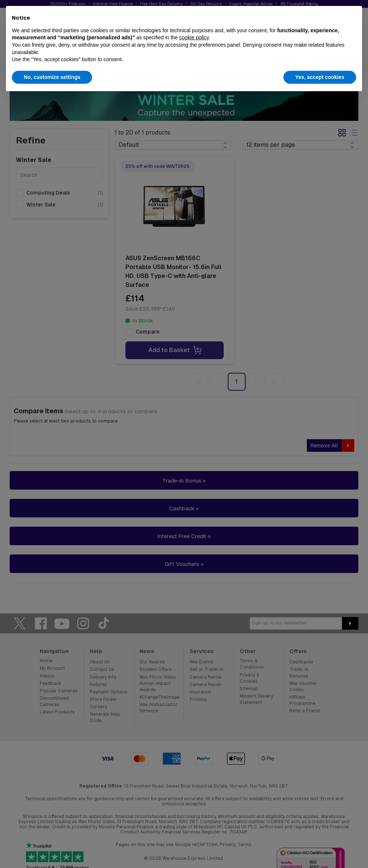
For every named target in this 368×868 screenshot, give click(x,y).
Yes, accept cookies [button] (320, 77)
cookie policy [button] (194, 37)
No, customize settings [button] (52, 77)
